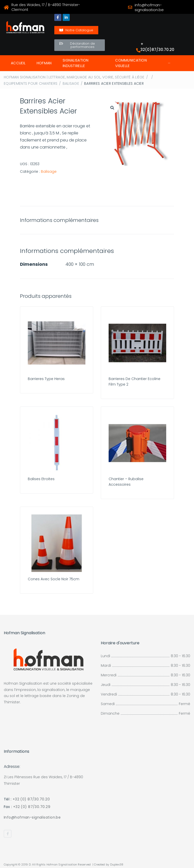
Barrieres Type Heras (46, 379)
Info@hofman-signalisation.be (32, 817)
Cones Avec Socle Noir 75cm (54, 579)
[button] (76, 30)
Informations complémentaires (59, 220)
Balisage (71, 83)
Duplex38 (117, 864)
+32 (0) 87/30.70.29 (32, 807)
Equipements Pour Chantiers (31, 83)
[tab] (62, 220)
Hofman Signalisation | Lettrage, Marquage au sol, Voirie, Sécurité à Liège (74, 77)
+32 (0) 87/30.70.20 (31, 799)
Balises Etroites (41, 479)
